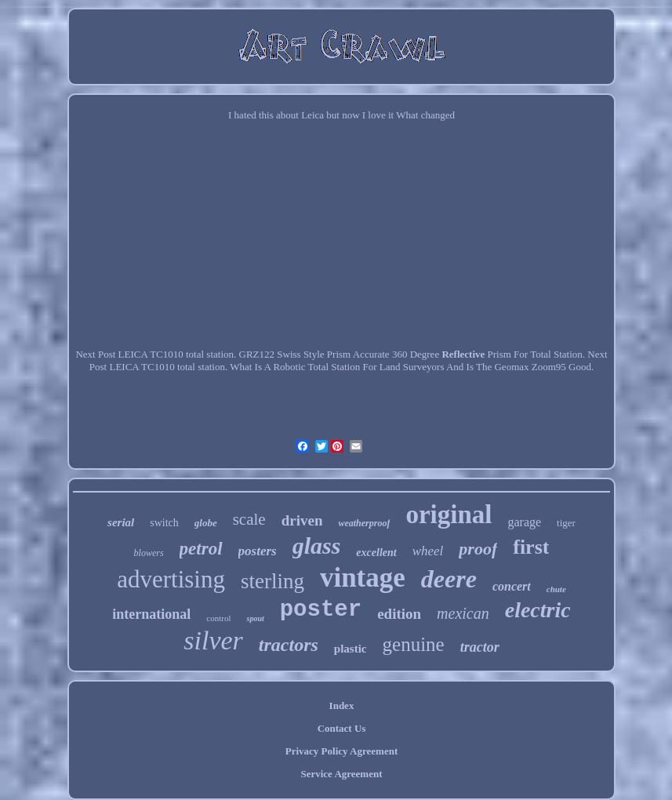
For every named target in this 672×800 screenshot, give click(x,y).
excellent (376, 553)
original (449, 515)
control (218, 618)
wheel (428, 551)
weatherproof (364, 523)
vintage (363, 578)
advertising (171, 579)
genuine (414, 644)
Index (342, 705)
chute (556, 589)
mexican (463, 613)
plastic (351, 649)
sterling (272, 581)
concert (512, 586)
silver (213, 640)
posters (258, 551)
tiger (566, 523)
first (531, 547)
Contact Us (342, 728)
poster (321, 610)
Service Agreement (341, 774)
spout (255, 618)
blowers (149, 553)
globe (206, 523)
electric (538, 610)
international (151, 614)
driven (302, 520)
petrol (201, 549)
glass (317, 545)
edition (399, 614)
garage (524, 522)
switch (164, 523)
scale (249, 519)
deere (449, 579)
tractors (289, 645)
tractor (480, 647)
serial (121, 522)
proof (478, 549)
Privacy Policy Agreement (341, 751)
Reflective (463, 354)
